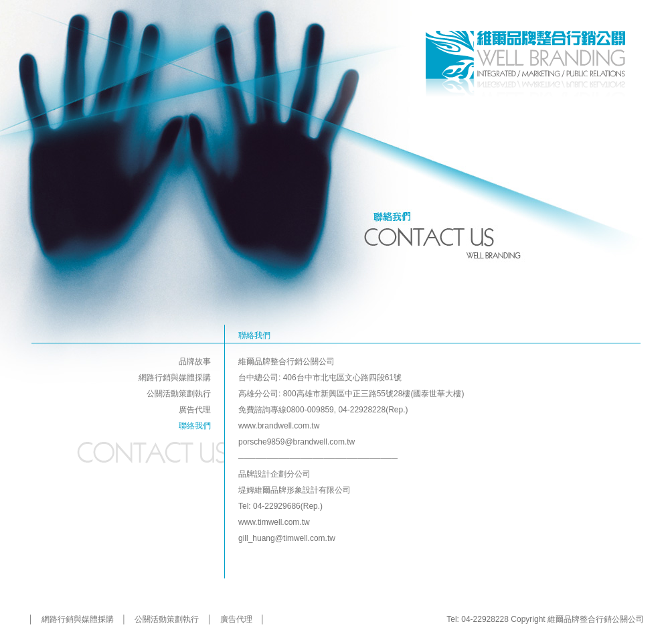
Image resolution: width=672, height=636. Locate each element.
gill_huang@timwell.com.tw (287, 538)
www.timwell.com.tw (274, 522)
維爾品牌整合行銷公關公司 (286, 362)
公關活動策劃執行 (179, 394)
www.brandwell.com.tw (279, 426)
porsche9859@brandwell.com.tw (297, 442)
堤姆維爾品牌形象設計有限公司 (295, 490)
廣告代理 (195, 410)
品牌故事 (195, 362)
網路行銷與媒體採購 (175, 378)
